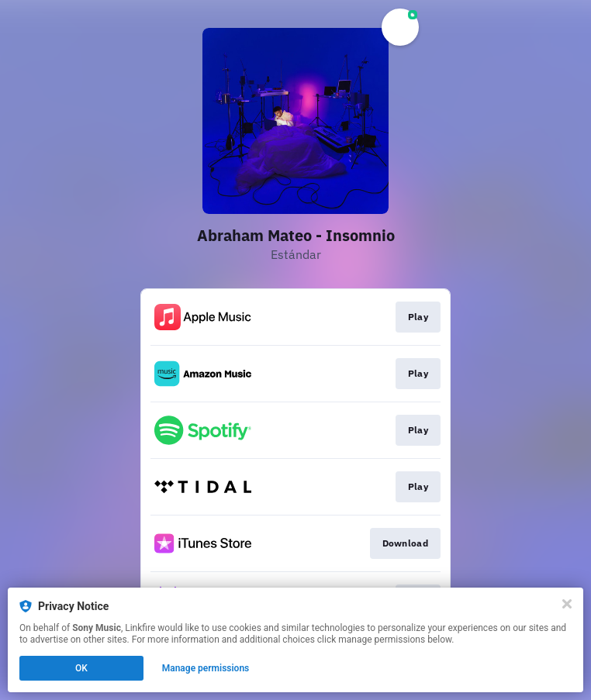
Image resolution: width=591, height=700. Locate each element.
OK (81, 668)
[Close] (567, 604)
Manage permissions (206, 668)
